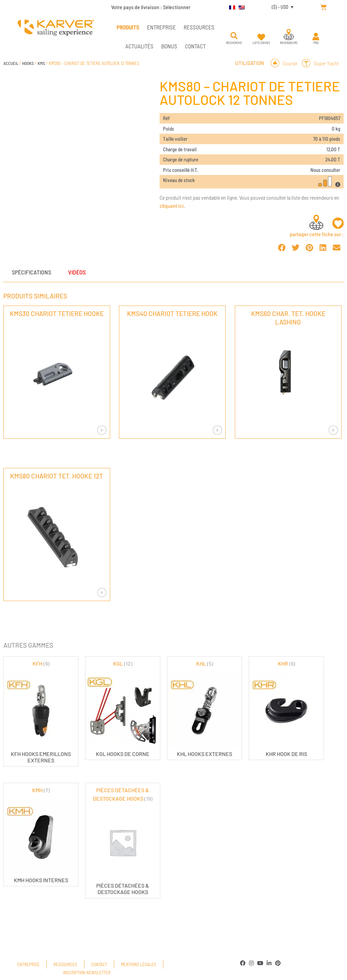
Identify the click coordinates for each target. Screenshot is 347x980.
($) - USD (280, 7)
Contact (195, 46)
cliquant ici (172, 206)
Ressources (199, 27)
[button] (234, 36)
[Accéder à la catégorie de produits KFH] (41, 711)
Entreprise (161, 27)
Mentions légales (139, 964)
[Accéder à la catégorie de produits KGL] (123, 708)
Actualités (139, 46)
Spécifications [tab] (32, 272)
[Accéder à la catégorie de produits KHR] (286, 708)
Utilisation (250, 63)
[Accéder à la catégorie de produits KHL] (205, 708)
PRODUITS (128, 27)
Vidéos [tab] (77, 272)
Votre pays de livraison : (151, 7)
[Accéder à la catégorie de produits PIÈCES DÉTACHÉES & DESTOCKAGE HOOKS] (123, 841)
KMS (41, 63)
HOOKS (28, 63)
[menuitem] (230, 7)
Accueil (11, 63)
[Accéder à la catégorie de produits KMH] (41, 835)
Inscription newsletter (87, 973)
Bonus (169, 46)
